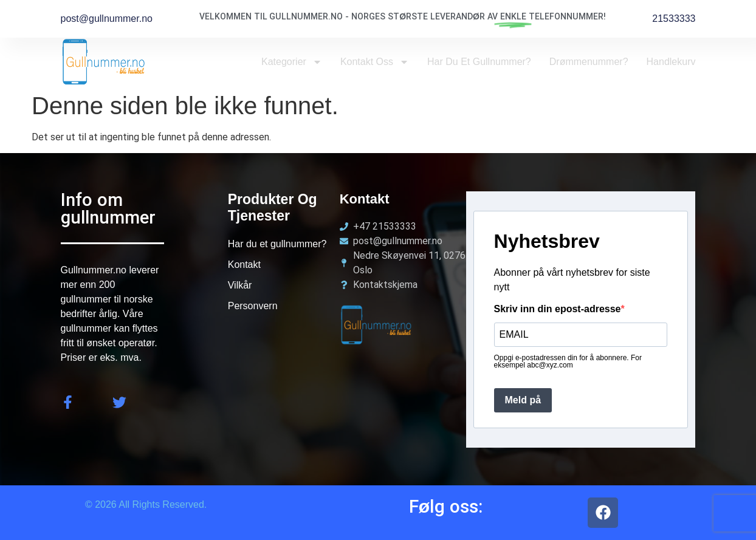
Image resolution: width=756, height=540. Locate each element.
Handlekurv (671, 62)
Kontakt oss (375, 62)
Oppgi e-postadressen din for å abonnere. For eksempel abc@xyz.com (568, 361)
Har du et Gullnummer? (479, 62)
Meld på (523, 400)
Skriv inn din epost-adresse (558, 309)
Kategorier (292, 62)
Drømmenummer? (589, 62)
